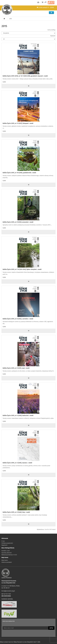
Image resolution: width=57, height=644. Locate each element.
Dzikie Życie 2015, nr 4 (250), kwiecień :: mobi (18, 415)
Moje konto (5, 560)
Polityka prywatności (7, 543)
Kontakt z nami (6, 551)
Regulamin (4, 545)
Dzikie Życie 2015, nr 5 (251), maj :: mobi (16, 368)
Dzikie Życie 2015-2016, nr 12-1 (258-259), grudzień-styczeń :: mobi (25, 76)
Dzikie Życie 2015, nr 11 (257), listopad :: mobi (18, 123)
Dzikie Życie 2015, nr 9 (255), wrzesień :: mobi (18, 222)
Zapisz (51, 628)
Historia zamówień (7, 562)
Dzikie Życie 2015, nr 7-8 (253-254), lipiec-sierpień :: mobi (22, 269)
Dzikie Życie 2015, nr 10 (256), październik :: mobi (19, 173)
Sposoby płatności (7, 553)
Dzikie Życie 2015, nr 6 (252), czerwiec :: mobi (18, 319)
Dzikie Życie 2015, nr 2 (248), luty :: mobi (16, 512)
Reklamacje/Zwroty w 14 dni (9, 555)
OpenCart (11, 642)
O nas (3, 541)
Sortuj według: (52, 30)
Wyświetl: (53, 36)
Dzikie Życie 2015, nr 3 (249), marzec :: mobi (17, 463)
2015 (11, 19)
